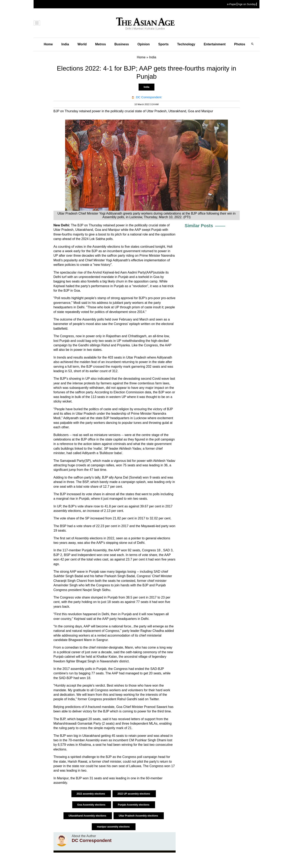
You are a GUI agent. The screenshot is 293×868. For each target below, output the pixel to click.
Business (122, 44)
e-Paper (232, 4)
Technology (186, 44)
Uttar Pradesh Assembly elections (139, 816)
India (65, 44)
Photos (240, 44)
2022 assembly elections (91, 794)
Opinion (143, 44)
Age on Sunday (247, 4)
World (82, 44)
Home (48, 44)
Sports (163, 44)
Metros (101, 44)
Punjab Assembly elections (134, 805)
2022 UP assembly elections (134, 794)
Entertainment (215, 44)
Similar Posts (199, 226)
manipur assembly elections (114, 827)
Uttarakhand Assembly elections (88, 816)
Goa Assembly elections (92, 805)
